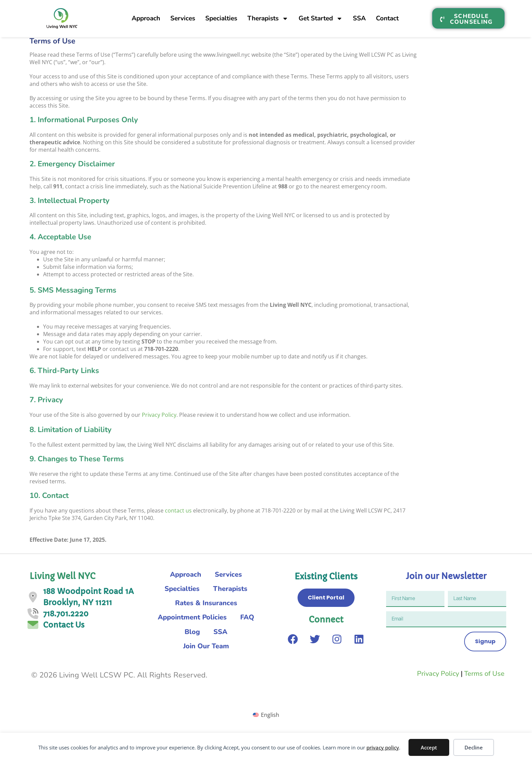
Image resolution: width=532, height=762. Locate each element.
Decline (474, 747)
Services (183, 15)
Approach (146, 15)
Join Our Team (206, 651)
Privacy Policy (159, 415)
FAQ (177, 636)
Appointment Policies (206, 621)
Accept (429, 747)
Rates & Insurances (206, 606)
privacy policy (383, 747)
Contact (387, 15)
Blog (206, 636)
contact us (178, 510)
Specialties (221, 15)
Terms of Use (484, 679)
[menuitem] (266, 720)
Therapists (268, 15)
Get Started (321, 15)
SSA (359, 15)
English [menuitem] (270, 721)
